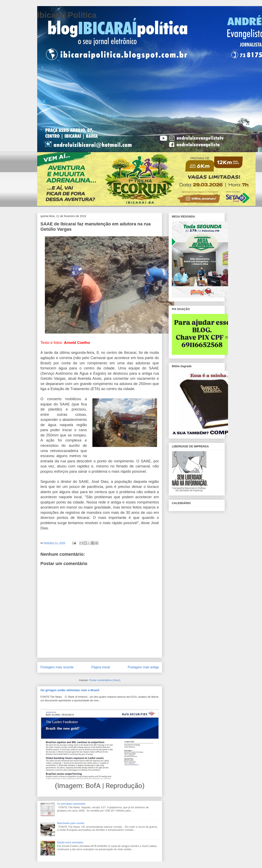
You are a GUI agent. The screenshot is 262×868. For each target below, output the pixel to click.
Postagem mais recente (57, 667)
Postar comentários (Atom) (105, 680)
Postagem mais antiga (143, 667)
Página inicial (101, 667)
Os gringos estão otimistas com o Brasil (70, 690)
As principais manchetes (71, 804)
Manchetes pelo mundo (71, 823)
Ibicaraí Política (67, 15)
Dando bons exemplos (70, 842)
